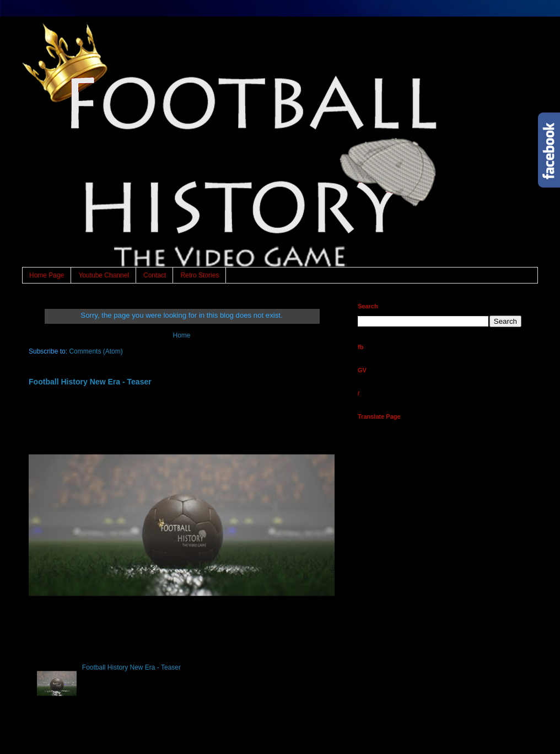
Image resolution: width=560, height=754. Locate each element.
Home (181, 335)
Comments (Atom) (96, 351)
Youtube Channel (104, 275)
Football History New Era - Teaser (90, 382)
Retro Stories (200, 275)
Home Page (47, 275)
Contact (155, 275)
